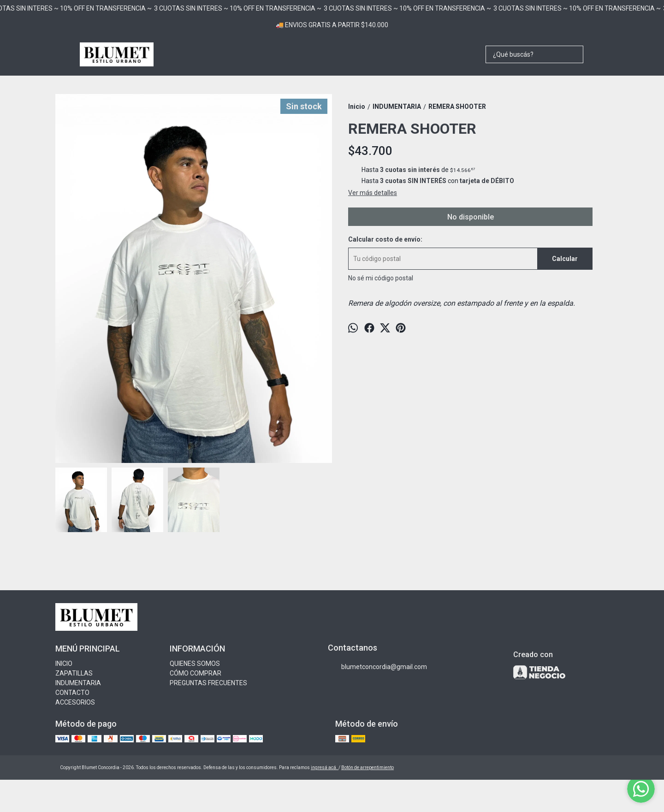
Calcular (565, 259)
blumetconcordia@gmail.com (377, 667)
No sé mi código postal (381, 278)
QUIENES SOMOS (195, 664)
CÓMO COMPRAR (196, 673)
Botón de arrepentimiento (368, 768)
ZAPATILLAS (74, 673)
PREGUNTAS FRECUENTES (208, 683)
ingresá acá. (325, 768)
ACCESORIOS (75, 702)
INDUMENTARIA (78, 683)
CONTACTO (72, 693)
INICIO (64, 664)
